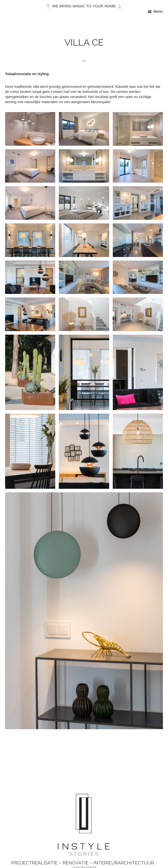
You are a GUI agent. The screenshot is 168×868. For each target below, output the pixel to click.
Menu (158, 11)
